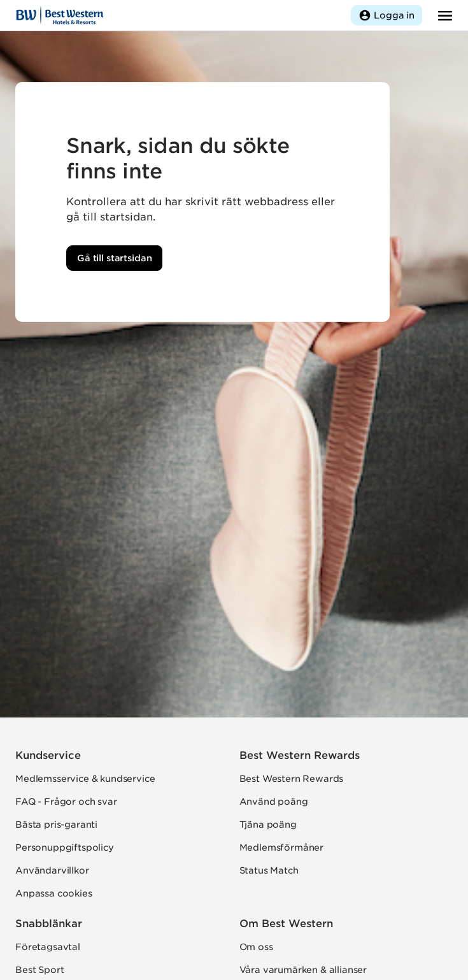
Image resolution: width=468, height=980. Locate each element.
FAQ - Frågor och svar (66, 802)
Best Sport (39, 970)
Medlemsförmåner (282, 847)
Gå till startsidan (114, 258)
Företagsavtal (48, 947)
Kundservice (48, 755)
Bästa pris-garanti (56, 825)
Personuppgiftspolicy (65, 847)
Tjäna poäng (268, 825)
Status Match (269, 870)
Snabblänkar (49, 924)
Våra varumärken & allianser (303, 970)
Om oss (256, 947)
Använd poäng (274, 802)
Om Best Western (286, 924)
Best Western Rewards (300, 755)
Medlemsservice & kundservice (85, 779)
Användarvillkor (52, 870)
